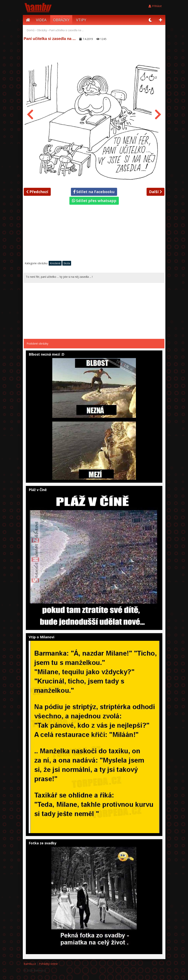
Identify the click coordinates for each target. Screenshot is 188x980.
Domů (31, 30)
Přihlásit (155, 6)
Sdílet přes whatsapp (94, 201)
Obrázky (42, 30)
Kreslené (55, 263)
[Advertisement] (94, 234)
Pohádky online (48, 964)
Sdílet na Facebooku (94, 192)
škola (67, 263)
